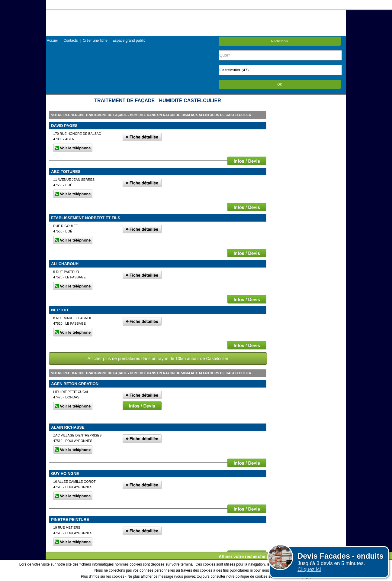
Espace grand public (129, 41)
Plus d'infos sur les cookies (103, 576)
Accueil (53, 41)
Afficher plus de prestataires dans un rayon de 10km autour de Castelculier (158, 359)
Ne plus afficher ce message (150, 576)
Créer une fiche (95, 41)
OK (280, 84)
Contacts (71, 41)
